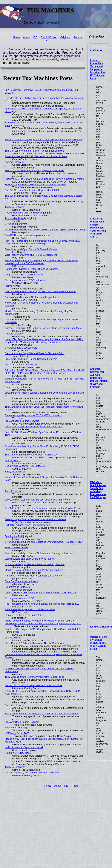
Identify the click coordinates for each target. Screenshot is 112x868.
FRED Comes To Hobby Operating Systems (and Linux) (34, 170)
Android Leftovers (14, 162)
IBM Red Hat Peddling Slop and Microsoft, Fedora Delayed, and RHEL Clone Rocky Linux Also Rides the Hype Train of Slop (42, 242)
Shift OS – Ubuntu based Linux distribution (27, 525)
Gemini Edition (49, 37)
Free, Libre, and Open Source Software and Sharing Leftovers (38, 553)
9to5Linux (96, 50)
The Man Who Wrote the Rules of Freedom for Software (34, 151)
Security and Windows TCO (20, 598)
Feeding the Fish (14, 536)
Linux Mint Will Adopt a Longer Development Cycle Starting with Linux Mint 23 (98, 228)
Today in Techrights (15, 207)
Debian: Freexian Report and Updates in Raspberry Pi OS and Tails (41, 593)
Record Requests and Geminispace (24, 213)
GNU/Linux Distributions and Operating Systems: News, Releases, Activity (44, 542)
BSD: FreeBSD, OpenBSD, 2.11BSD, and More (30, 609)
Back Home (11, 728)
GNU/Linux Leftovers (16, 224)
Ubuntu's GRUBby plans (18, 753)
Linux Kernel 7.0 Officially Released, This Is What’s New (35, 643)
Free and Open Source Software (22, 421)
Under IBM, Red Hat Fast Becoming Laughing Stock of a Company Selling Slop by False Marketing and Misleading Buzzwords (44, 341)
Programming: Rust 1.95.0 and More (24, 275)
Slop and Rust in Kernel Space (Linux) (25, 615)
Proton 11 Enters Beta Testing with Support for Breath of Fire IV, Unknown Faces (98, 70)
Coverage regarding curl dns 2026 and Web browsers (33, 415)
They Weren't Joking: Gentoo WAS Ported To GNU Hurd (35, 677)
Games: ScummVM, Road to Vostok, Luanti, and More (34, 685)
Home (16, 37)
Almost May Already (15, 218)
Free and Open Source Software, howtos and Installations (36, 184)
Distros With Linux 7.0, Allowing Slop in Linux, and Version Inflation (40, 291)
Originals (65, 37)
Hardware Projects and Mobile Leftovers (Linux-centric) (34, 576)
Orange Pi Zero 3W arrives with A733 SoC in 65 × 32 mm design (99, 643)
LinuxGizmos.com (101, 627)
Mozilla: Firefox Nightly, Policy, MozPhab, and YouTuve (34, 570)
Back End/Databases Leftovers (21, 581)
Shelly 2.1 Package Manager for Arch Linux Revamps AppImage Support (43, 139)
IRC (35, 37)
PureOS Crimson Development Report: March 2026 (32, 190)
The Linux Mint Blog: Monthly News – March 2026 (31, 455)
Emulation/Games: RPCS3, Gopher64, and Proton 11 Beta (36, 156)
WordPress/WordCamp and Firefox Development (31, 255)
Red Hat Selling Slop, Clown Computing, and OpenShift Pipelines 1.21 (42, 604)
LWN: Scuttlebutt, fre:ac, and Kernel (24, 747)
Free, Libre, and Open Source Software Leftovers (31, 249)
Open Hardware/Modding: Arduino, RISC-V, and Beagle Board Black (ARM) (45, 230)
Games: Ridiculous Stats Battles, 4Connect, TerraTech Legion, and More (43, 328)
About (26, 37)
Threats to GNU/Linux (16, 547)
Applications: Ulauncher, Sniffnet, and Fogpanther (31, 297)
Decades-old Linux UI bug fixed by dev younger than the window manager (44, 98)
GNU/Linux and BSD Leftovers (21, 348)
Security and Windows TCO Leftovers (25, 280)
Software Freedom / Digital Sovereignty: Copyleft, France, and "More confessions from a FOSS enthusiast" (41, 262)
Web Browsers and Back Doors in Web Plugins (30, 559)
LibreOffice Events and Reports (22, 365)
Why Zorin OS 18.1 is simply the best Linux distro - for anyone (38, 500)
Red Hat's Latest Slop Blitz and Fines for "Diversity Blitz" (35, 353)
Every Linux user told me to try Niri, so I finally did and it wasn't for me (42, 714)
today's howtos (13, 286)
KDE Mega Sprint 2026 (17, 733)
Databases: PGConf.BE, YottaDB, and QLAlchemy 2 (33, 269)
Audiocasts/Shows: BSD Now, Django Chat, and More (33, 426)
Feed (48, 40)
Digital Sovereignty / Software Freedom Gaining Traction (35, 564)
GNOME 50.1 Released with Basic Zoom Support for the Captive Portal (43, 508)
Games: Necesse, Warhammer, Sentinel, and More (32, 773)
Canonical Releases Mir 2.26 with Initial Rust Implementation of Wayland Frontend (99, 378)
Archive (78, 37)
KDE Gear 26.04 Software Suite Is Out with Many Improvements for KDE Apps (98, 490)
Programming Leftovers (17, 387)
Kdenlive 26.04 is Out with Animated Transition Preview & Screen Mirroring (44, 179)
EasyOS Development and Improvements (27, 235)
